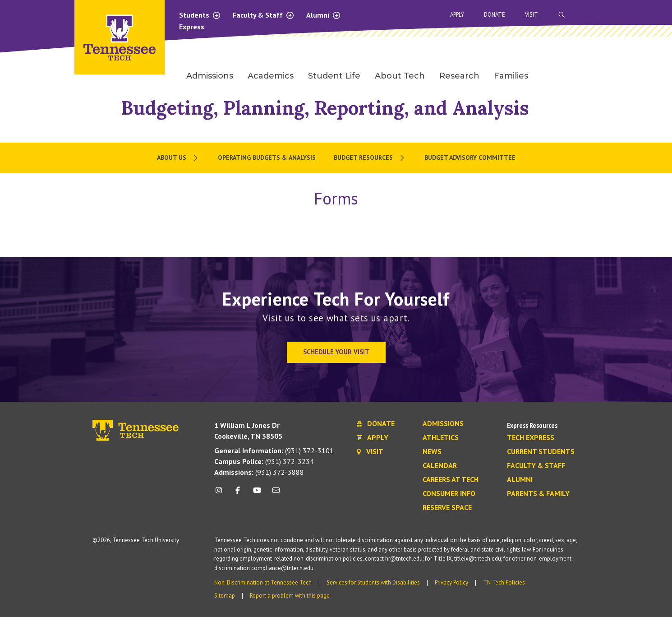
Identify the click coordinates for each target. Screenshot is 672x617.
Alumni (324, 15)
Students (200, 15)
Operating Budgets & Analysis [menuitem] (267, 158)
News (432, 452)
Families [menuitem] (511, 76)
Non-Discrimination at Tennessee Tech (263, 582)
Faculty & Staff (264, 15)
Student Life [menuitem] (334, 76)
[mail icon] (276, 494)
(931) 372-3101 (274, 450)
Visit (532, 15)
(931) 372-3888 (259, 472)
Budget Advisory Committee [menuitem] (470, 158)
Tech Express (531, 438)
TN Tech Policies (504, 582)
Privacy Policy (451, 582)
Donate (495, 15)
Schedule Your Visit (336, 352)
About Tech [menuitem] (400, 76)
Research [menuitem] (459, 76)
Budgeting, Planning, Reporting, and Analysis (325, 108)
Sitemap (225, 596)
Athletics (441, 438)
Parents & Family (538, 494)
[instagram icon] (221, 494)
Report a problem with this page (290, 596)
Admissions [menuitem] (210, 76)
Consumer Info (449, 494)
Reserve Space (447, 508)
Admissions (443, 424)
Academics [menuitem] (271, 76)
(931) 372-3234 (264, 461)
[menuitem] (178, 158)
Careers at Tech (451, 480)
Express (192, 27)
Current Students (541, 452)
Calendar (440, 466)
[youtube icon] (257, 494)
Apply (457, 15)
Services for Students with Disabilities (373, 582)
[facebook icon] (238, 494)
